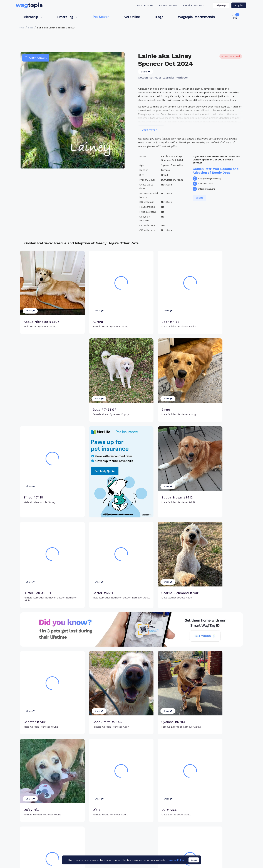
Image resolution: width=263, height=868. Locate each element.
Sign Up (221, 5)
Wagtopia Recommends (196, 17)
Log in (239, 5)
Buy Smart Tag (156, 821)
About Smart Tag (158, 838)
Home (21, 28)
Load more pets (131, 775)
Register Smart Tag (159, 827)
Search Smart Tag (158, 832)
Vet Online (132, 17)
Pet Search (101, 17)
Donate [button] (199, 198)
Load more (150, 130)
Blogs (159, 17)
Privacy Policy (176, 866)
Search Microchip (106, 832)
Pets (31, 28)
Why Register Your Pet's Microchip (117, 821)
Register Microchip (106, 827)
